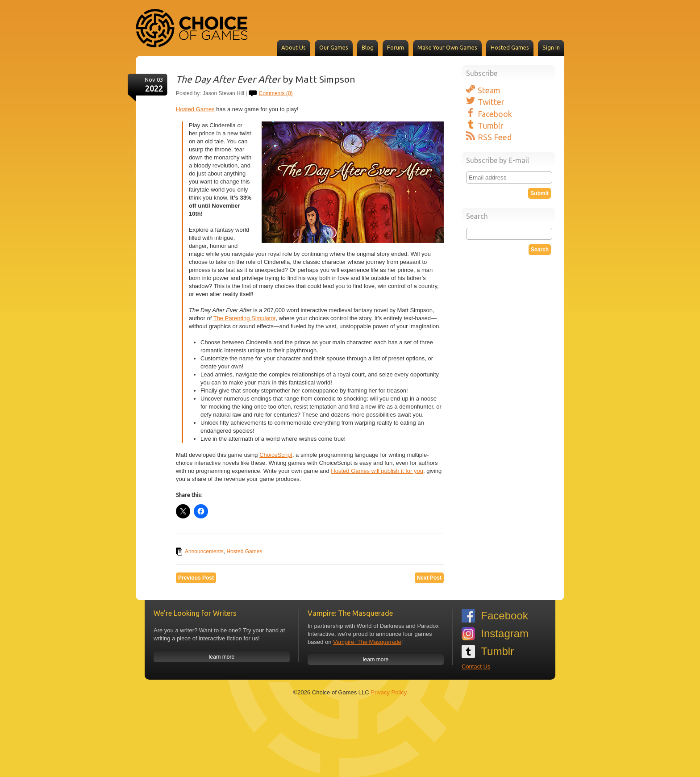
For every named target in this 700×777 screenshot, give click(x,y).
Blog (368, 47)
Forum (396, 47)
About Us (294, 47)
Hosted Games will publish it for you (377, 471)
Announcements (204, 551)
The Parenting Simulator (244, 318)
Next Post (429, 578)
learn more (222, 657)
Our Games (334, 47)
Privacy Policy (389, 692)
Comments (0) (276, 93)
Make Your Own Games (447, 47)
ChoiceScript (276, 455)
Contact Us (476, 666)
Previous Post (196, 578)
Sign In (551, 47)
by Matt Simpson (266, 79)
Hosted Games (510, 47)
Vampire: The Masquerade (367, 642)
